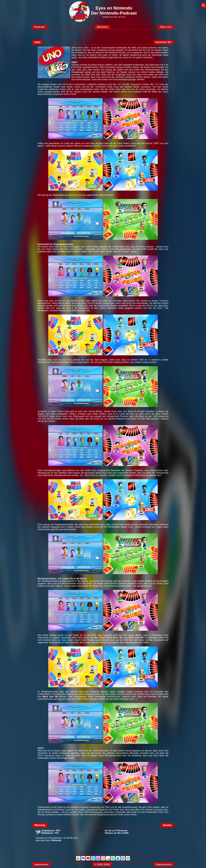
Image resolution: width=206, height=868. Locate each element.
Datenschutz (164, 865)
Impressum (41, 865)
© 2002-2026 (102, 865)
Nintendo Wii (164, 42)
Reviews (102, 27)
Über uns (166, 27)
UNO (37, 42)
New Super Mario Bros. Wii (108, 638)
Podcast (40, 27)
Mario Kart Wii (136, 638)
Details (167, 825)
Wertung (40, 825)
